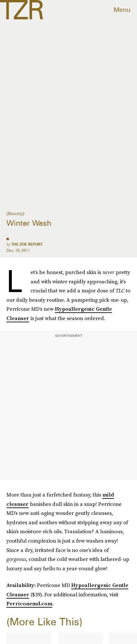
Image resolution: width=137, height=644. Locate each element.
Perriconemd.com (29, 603)
